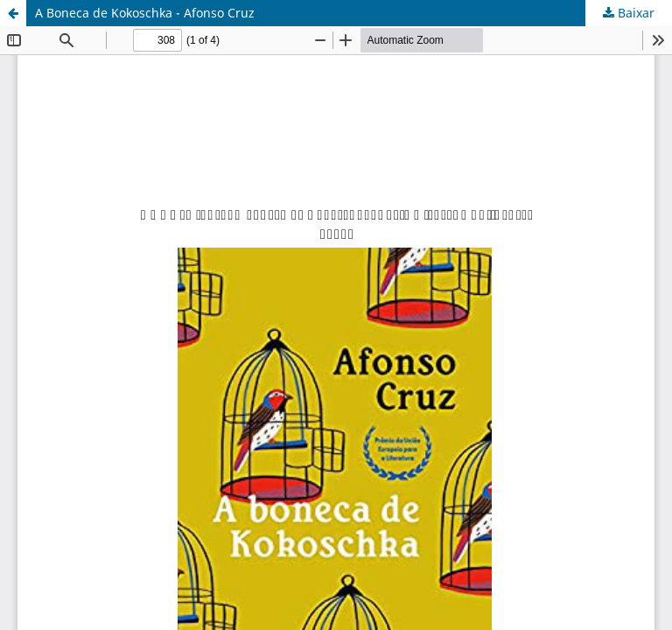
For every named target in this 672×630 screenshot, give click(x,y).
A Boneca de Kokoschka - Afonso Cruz (145, 13)
